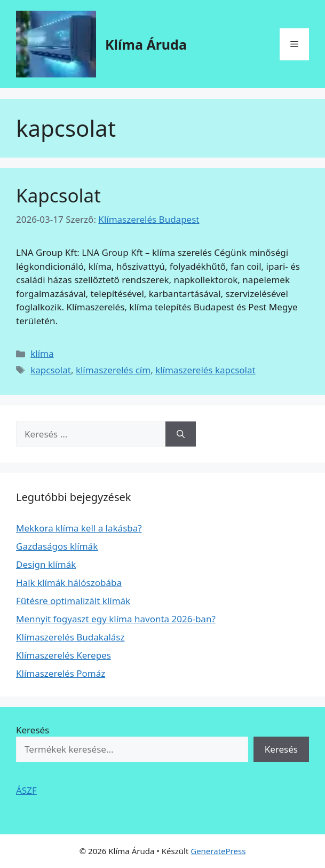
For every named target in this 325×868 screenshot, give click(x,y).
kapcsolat (51, 370)
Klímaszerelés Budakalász (70, 637)
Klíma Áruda (146, 44)
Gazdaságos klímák (57, 546)
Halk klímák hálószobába (69, 582)
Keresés (33, 730)
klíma (42, 353)
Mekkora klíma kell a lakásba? (79, 528)
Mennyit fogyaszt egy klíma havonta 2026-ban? (116, 619)
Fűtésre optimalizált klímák (73, 601)
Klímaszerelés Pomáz (61, 673)
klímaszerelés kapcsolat (205, 370)
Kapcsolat (58, 195)
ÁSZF (26, 790)
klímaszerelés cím (113, 370)
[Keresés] (181, 434)
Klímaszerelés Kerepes (64, 655)
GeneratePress (218, 851)
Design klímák (46, 564)
